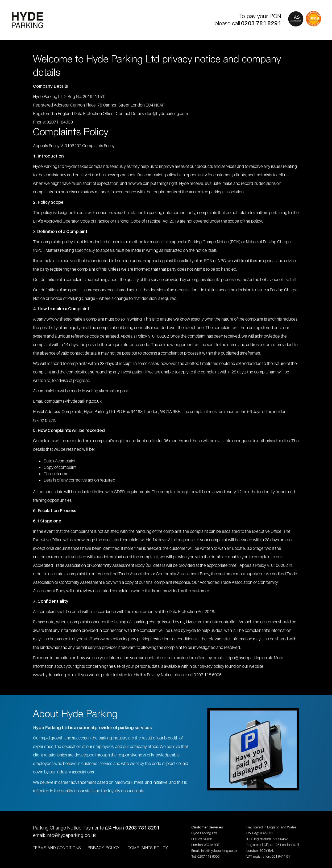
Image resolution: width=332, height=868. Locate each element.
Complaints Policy (148, 848)
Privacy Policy (104, 848)
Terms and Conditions (57, 848)
